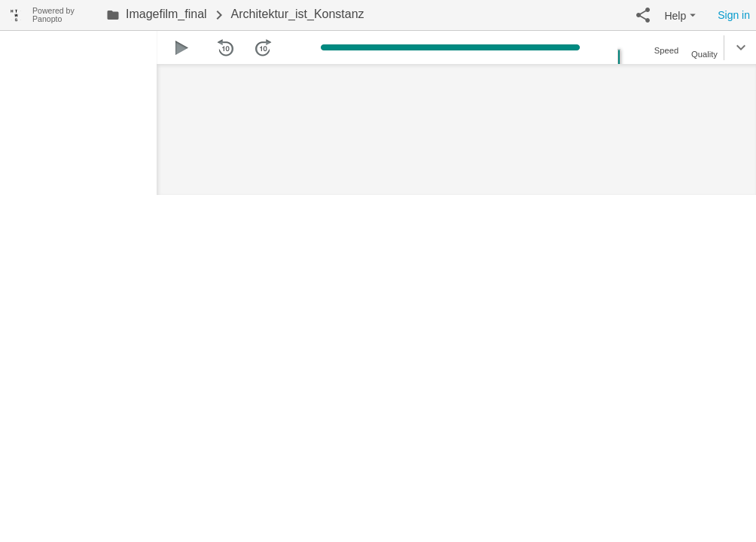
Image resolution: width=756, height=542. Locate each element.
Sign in (734, 15)
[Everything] (16, 13)
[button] (643, 15)
